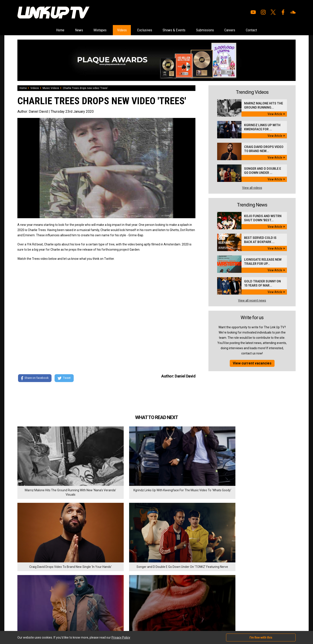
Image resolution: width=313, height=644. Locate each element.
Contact (268, 30)
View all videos (252, 188)
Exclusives (143, 30)
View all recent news (252, 301)
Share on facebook (35, 379)
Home (43, 30)
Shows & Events (177, 30)
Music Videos (51, 88)
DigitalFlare (67, 617)
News (66, 30)
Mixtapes (90, 30)
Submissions (213, 30)
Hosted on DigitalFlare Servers (34, 621)
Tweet (65, 379)
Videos (116, 30)
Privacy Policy (65, 594)
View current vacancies (252, 363)
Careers (242, 30)
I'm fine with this (261, 637)
